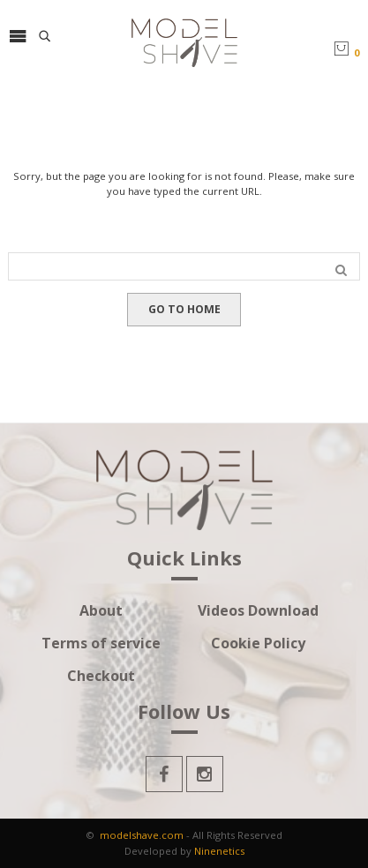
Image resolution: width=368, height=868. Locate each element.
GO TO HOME (184, 309)
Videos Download (258, 611)
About (101, 611)
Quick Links (184, 559)
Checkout (101, 676)
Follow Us (184, 713)
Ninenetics (219, 851)
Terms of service (101, 644)
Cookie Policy (258, 644)
